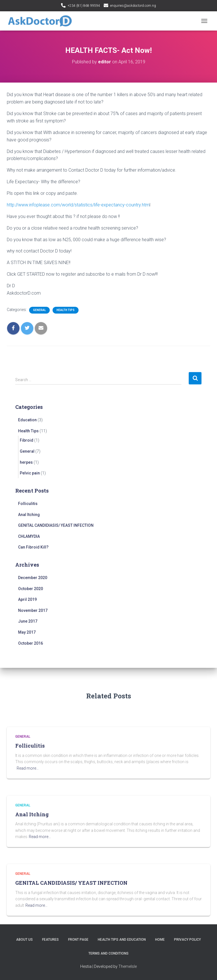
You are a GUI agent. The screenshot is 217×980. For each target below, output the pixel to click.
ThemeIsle (128, 966)
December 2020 (33, 578)
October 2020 (31, 589)
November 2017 (33, 610)
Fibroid (27, 440)
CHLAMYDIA (29, 536)
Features (50, 940)
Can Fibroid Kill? (33, 547)
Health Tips (66, 310)
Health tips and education (122, 940)
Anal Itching (29, 515)
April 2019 (27, 599)
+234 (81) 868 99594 (84, 6)
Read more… (28, 768)
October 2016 (31, 643)
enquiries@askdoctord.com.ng (133, 6)
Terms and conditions (108, 953)
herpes (26, 462)
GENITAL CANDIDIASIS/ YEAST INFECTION (56, 525)
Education (27, 420)
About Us (24, 940)
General (39, 310)
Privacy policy (187, 940)
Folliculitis (28, 504)
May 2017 (27, 632)
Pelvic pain (30, 473)
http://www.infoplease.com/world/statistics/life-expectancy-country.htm (78, 205)
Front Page (78, 940)
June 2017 (28, 621)
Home (160, 940)
